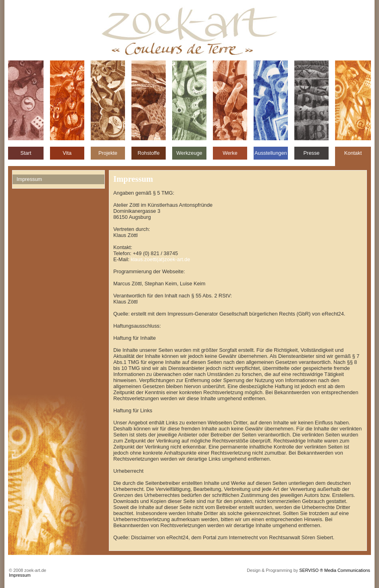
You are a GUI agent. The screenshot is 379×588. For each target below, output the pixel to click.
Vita (67, 153)
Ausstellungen (271, 153)
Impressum (20, 575)
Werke (230, 153)
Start (26, 153)
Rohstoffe (149, 153)
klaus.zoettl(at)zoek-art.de (160, 259)
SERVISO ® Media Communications (335, 570)
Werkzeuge (189, 153)
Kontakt (353, 153)
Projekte (108, 153)
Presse (312, 153)
